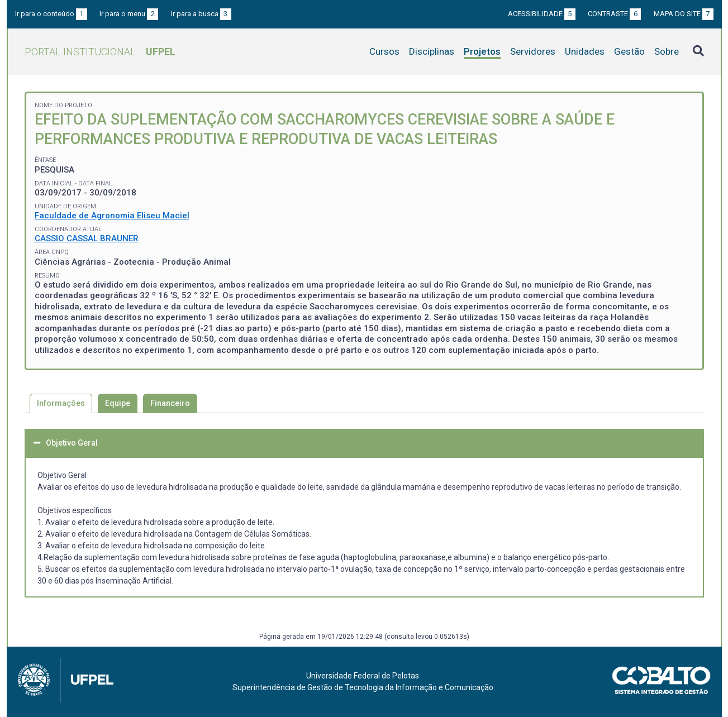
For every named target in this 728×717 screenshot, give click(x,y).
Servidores (533, 51)
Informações (61, 403)
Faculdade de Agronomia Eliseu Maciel (112, 216)
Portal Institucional (100, 52)
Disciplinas (432, 51)
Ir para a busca (201, 14)
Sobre (667, 51)
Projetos (482, 51)
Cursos (384, 51)
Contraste (614, 14)
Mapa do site (684, 14)
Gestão (629, 51)
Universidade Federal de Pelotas (363, 676)
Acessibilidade (542, 14)
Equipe (118, 403)
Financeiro (170, 403)
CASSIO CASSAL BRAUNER (87, 238)
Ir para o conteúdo (51, 14)
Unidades (585, 51)
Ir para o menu (129, 14)
